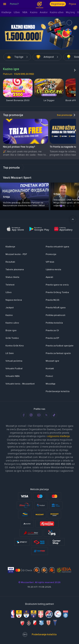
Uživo (9, 292)
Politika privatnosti (55, 315)
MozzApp (50, 384)
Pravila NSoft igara (56, 308)
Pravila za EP (52, 338)
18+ (25, 635)
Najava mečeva (14, 300)
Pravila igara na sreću (57, 285)
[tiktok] (54, 415)
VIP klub (50, 262)
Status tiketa (12, 277)
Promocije (51, 254)
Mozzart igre (52, 361)
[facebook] (24, 415)
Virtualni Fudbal (14, 369)
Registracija (58, 4)
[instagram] (31, 415)
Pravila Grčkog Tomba (57, 292)
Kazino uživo (12, 323)
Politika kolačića (54, 323)
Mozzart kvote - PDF (16, 254)
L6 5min (10, 353)
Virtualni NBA (13, 376)
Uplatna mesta (53, 270)
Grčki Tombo (12, 338)
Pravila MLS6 (53, 300)
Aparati (49, 277)
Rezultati (10, 262)
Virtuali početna (14, 361)
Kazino (9, 315)
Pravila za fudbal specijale (60, 346)
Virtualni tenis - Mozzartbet (20, 384)
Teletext (10, 285)
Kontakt (50, 369)
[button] (58, 206)
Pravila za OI (52, 330)
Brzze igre (11, 330)
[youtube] (39, 415)
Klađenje (10, 247)
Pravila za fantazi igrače (58, 353)
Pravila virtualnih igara (57, 247)
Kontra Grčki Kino (15, 346)
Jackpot (10, 308)
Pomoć (49, 376)
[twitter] (46, 415)
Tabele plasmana (15, 270)
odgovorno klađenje (59, 436)
